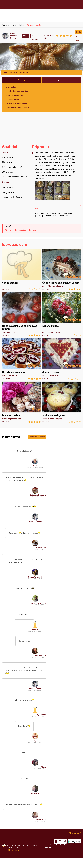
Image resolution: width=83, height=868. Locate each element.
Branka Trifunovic (35, 581)
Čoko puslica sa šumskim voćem (62, 270)
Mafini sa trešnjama (62, 402)
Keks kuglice (11, 87)
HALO (16, 861)
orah (10, 230)
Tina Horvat (35, 803)
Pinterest (47, 858)
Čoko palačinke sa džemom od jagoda (21, 314)
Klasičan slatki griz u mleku (17, 107)
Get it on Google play (74, 852)
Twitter (56, 855)
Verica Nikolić (40, 830)
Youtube (63, 855)
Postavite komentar (37, 437)
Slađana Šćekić (14, 37)
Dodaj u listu (79, 33)
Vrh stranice (74, 843)
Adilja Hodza (41, 722)
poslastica (22, 230)
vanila (34, 230)
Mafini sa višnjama (13, 99)
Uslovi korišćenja (32, 856)
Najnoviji (22, 80)
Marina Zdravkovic (38, 608)
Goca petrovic (40, 662)
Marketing (11, 858)
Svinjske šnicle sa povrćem (17, 91)
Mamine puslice (21, 402)
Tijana (43, 776)
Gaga (35, 749)
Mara (35, 466)
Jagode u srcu (62, 359)
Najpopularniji (61, 80)
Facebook (48, 855)
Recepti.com (41, 4)
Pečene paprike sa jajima (16, 103)
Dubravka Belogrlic (38, 497)
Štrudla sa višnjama (21, 359)
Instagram (72, 855)
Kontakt (18, 858)
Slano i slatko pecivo (14, 95)
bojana (35, 635)
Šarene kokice (62, 314)
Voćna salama (21, 270)
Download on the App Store (60, 852)
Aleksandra (41, 550)
